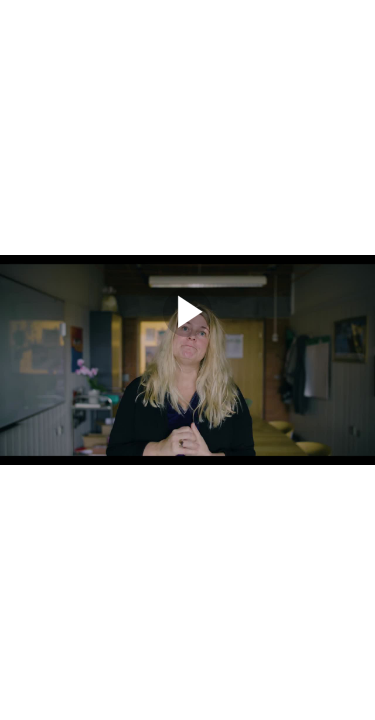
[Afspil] (187, 332)
